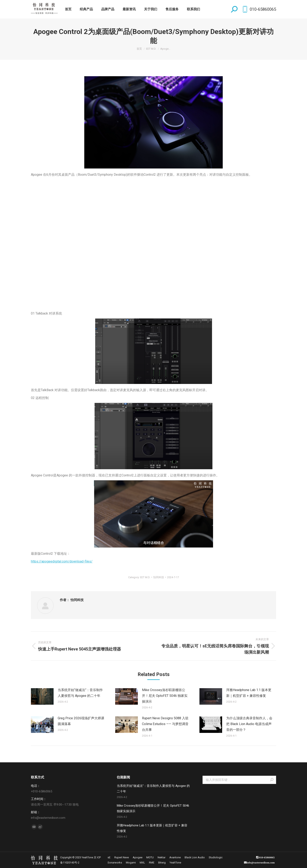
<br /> (153, 238)
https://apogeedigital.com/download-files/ (62, 561)
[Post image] (42, 696)
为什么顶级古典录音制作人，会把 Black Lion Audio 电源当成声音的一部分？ (249, 724)
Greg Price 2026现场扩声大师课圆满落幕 (81, 721)
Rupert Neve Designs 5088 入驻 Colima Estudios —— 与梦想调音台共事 (165, 724)
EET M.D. (145, 577)
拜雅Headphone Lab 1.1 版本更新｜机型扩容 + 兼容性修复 (249, 693)
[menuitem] (68, 9)
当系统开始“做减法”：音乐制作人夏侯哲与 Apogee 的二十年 (80, 693)
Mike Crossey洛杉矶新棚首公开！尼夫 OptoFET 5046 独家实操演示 (165, 696)
